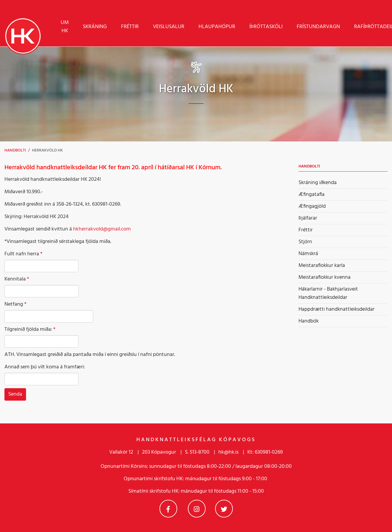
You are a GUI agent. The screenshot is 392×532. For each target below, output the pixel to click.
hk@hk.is (228, 452)
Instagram (197, 509)
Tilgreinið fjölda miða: (28, 330)
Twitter (224, 509)
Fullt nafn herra (22, 254)
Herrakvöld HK (47, 150)
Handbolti (15, 150)
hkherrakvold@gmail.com (102, 229)
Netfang (14, 304)
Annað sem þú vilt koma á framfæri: (45, 367)
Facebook (168, 509)
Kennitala (15, 279)
